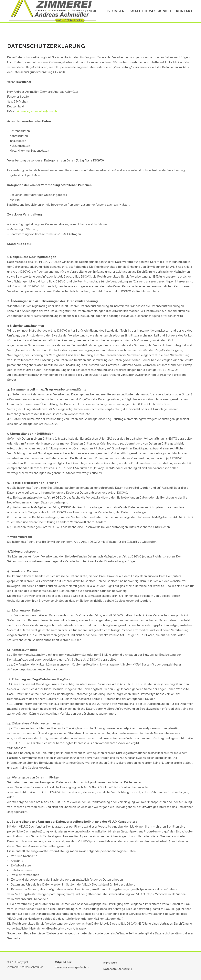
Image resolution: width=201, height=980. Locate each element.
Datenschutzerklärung (118, 969)
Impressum (110, 963)
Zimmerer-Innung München (72, 968)
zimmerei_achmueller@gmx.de (37, 111)
